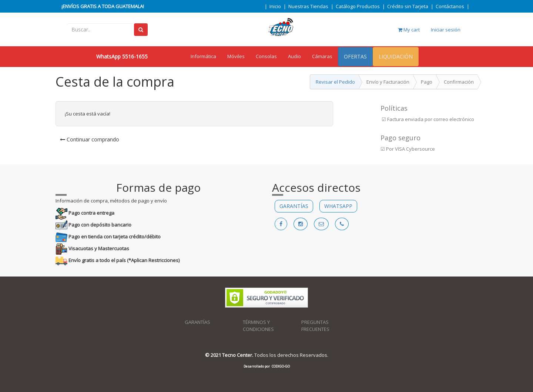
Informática (203, 56)
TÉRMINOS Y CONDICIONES (258, 326)
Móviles (236, 56)
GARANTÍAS (294, 206)
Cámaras (322, 56)
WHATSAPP (338, 206)
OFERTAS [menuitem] (355, 56)
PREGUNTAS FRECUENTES (315, 326)
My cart (409, 30)
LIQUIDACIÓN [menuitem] (396, 56)
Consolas (266, 56)
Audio (294, 56)
